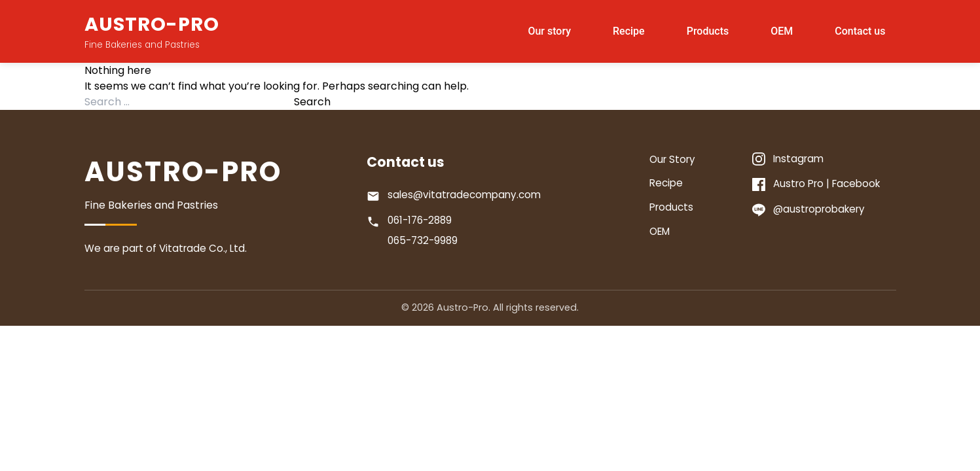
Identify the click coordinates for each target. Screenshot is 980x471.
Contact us (860, 31)
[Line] (824, 210)
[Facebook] (824, 184)
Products (708, 31)
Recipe (629, 31)
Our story (549, 31)
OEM (782, 31)
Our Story (672, 159)
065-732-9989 (423, 240)
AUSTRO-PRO (152, 24)
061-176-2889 (420, 220)
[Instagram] (824, 159)
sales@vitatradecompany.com (464, 195)
